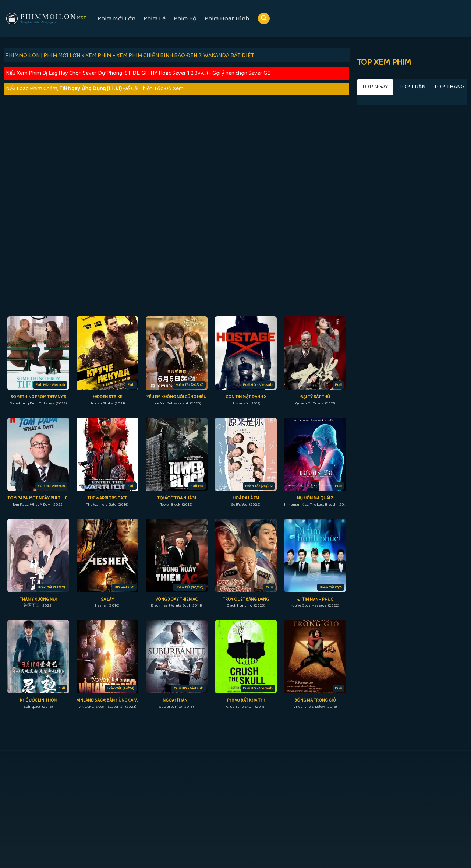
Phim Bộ (185, 18)
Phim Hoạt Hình (227, 18)
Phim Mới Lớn (116, 18)
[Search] (264, 19)
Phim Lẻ (155, 18)
